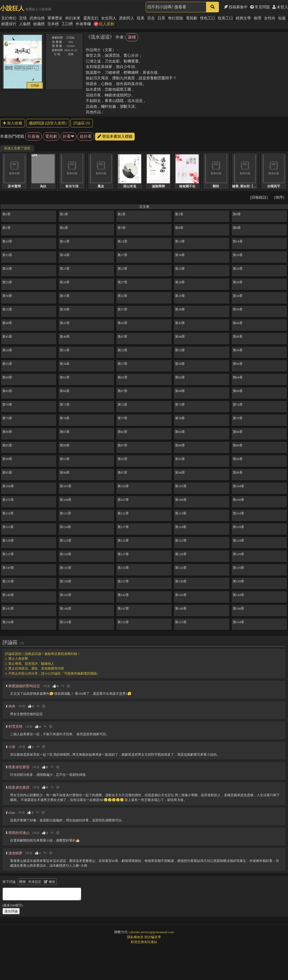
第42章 (122, 323)
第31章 (65, 296)
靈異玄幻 (91, 18)
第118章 (181, 527)
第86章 (65, 445)
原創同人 (127, 18)
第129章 (239, 554)
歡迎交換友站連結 (144, 942)
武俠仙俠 (37, 18)
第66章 (65, 391)
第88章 (180, 445)
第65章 (7, 391)
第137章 (123, 581)
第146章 (66, 608)
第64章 (238, 377)
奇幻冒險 (176, 18)
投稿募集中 (236, 7)
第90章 (7, 459)
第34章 (238, 296)
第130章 (8, 568)
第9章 (237, 228)
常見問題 (260, 7)
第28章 (180, 282)
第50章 (7, 350)
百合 (151, 18)
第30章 (7, 296)
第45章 (7, 337)
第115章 (8, 527)
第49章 (238, 337)
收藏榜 (39, 24)
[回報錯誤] (259, 197)
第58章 (180, 364)
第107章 (123, 500)
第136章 (66, 581)
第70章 (7, 405)
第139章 (239, 581)
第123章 (181, 540)
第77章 (122, 418)
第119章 (238, 527)
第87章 (122, 445)
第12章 (122, 241)
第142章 (123, 595)
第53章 (180, 350)
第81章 (65, 432)
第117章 (123, 527)
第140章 (8, 595)
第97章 (122, 472)
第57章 (122, 364)
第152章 (123, 622)
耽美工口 (225, 18)
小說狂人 (12, 8)
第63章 (180, 377)
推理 (257, 18)
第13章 (180, 241)
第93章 (180, 459)
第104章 (239, 486)
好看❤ (68, 136)
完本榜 (53, 24)
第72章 (122, 405)
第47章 (122, 337)
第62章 (122, 377)
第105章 (8, 500)
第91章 (65, 459)
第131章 (66, 568)
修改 (49, 882)
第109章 (239, 500)
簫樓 (132, 37)
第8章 (179, 228)
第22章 (122, 269)
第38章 (180, 309)
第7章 (122, 228)
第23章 (180, 269)
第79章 (238, 418)
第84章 (238, 432)
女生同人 (109, 18)
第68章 (180, 391)
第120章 (8, 540)
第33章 (180, 296)
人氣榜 (25, 24)
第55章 (7, 364)
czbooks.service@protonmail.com (151, 932)
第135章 (8, 581)
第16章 (65, 255)
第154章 (239, 622)
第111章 (65, 513)
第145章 (8, 608)
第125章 (8, 554)
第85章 (7, 445)
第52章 (122, 350)
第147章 (123, 608)
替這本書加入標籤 (115, 136)
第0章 (6, 214)
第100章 (8, 486)
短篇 (282, 18)
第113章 (181, 513)
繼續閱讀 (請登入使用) (48, 123)
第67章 (122, 391)
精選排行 (9, 24)
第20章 (7, 269)
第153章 (181, 622)
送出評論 (11, 911)
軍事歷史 (55, 18)
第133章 (181, 568)
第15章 (7, 255)
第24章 (238, 269)
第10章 (7, 241)
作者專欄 (83, 24)
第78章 (180, 418)
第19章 (238, 255)
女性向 (270, 18)
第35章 (7, 309)
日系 (161, 18)
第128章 (181, 554)
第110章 (8, 513)
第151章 (66, 622)
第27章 (122, 282)
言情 (23, 18)
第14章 (238, 241)
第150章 (8, 622)
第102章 (123, 486)
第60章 (7, 377)
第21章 (65, 269)
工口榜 (67, 24)
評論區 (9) (82, 123)
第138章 (181, 581)
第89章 (238, 445)
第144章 (239, 595)
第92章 (122, 459)
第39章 (238, 309)
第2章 (122, 214)
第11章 (65, 241)
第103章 (181, 486)
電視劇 (192, 18)
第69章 (238, 391)
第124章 (239, 540)
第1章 (64, 214)
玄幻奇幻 (9, 18)
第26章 (65, 282)
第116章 (65, 527)
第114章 (238, 513)
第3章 (179, 214)
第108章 (181, 500)
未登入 (280, 7)
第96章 (65, 472)
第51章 (65, 350)
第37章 (122, 309)
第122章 (123, 540)
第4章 (237, 214)
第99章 (238, 472)
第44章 (238, 323)
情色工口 (208, 18)
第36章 (65, 309)
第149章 (239, 608)
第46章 (65, 337)
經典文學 (243, 18)
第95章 (7, 472)
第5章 (6, 228)
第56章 (65, 364)
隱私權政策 (135, 937)
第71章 (65, 405)
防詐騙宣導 (153, 937)
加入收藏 (12, 123)
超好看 (86, 136)
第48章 (180, 337)
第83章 (180, 432)
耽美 (141, 18)
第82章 (122, 432)
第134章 (239, 568)
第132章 (123, 568)
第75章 (7, 418)
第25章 (7, 282)
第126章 (66, 554)
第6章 (64, 228)
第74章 (238, 405)
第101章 (66, 486)
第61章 (65, 377)
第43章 (180, 323)
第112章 (123, 513)
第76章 (65, 418)
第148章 (181, 608)
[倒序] (279, 197)
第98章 (180, 472)
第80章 (7, 432)
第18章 (180, 255)
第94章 (238, 459)
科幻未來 (73, 18)
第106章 (66, 500)
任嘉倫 (34, 136)
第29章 (238, 282)
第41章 (65, 323)
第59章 (238, 364)
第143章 (181, 595)
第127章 (123, 554)
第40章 (7, 323)
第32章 (122, 296)
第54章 (238, 350)
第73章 (180, 405)
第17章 (122, 255)
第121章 (66, 540)
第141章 (66, 595)
